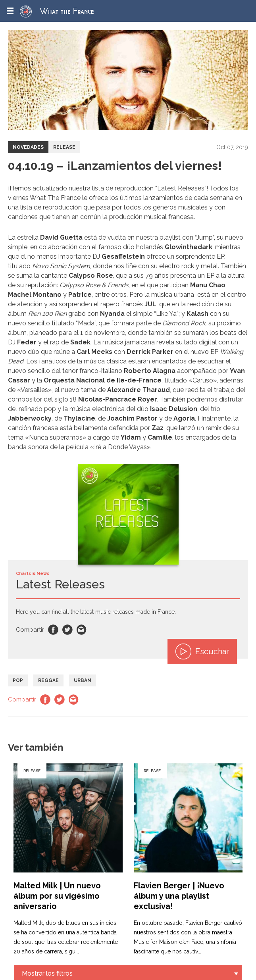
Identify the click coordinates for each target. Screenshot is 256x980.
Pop (18, 680)
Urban (83, 680)
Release (64, 147)
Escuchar (202, 651)
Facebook (53, 630)
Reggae (48, 680)
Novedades (28, 147)
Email (82, 630)
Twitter (67, 630)
